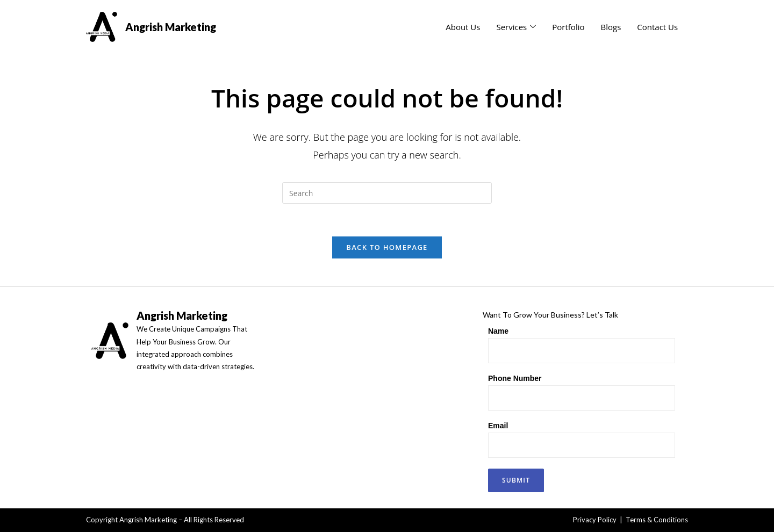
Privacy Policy (595, 520)
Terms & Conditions (657, 520)
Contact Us (657, 27)
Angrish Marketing (171, 27)
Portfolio (568, 27)
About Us (463, 27)
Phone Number (515, 378)
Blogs (611, 27)
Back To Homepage (387, 247)
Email (498, 426)
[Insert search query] (387, 193)
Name (498, 331)
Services (516, 27)
